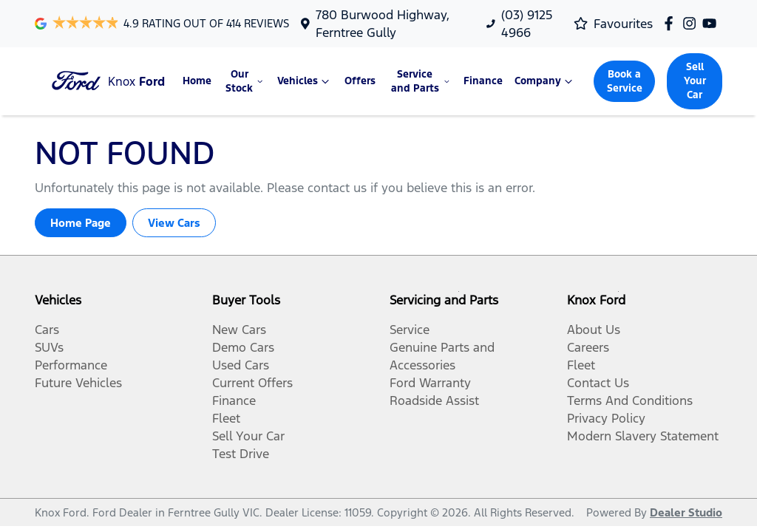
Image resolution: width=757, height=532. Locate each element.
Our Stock (245, 81)
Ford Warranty (430, 383)
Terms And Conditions (630, 400)
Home (197, 81)
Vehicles (305, 81)
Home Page (81, 223)
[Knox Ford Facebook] (672, 23)
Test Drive (241, 454)
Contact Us (598, 383)
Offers (360, 81)
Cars (47, 330)
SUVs (49, 347)
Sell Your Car (695, 81)
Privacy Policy (606, 418)
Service (410, 330)
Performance (71, 365)
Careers (588, 347)
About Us (594, 330)
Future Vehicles (78, 383)
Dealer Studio (686, 512)
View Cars (174, 223)
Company (545, 81)
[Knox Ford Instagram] (692, 23)
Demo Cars (243, 347)
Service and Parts (422, 81)
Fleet (226, 418)
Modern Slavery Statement (643, 436)
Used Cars (241, 365)
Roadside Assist (434, 400)
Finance (483, 81)
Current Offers (252, 383)
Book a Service (625, 81)
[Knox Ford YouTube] (712, 23)
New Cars (239, 330)
